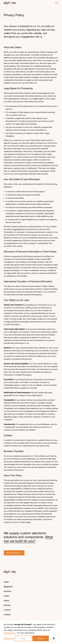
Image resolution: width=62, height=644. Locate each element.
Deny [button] (23, 638)
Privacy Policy (10, 633)
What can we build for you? (28, 539)
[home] (10, 3)
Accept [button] (41, 638)
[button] (54, 638)
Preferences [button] (9, 638)
